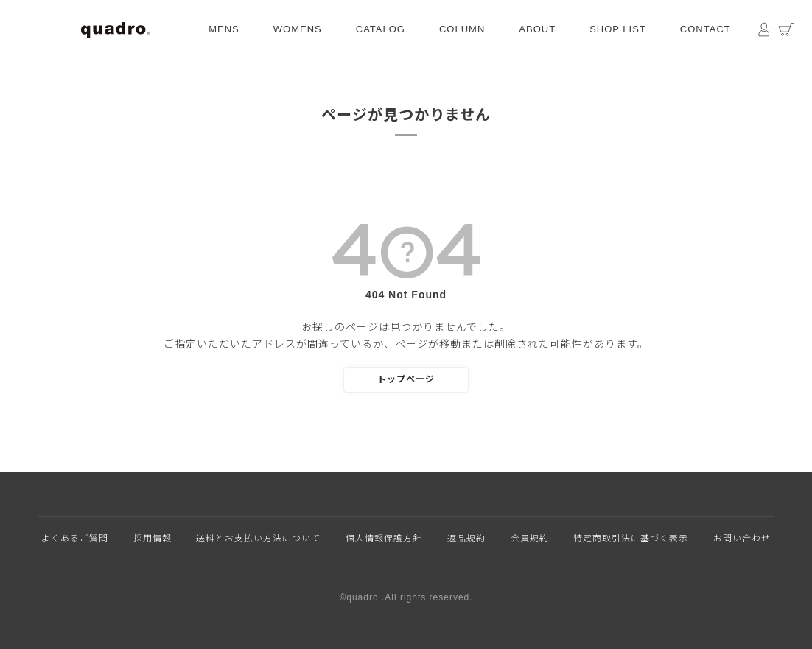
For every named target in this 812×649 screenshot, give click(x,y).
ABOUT (537, 29)
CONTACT (706, 29)
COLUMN (462, 29)
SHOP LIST (618, 29)
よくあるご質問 (75, 539)
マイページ (764, 29)
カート (786, 29)
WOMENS (298, 29)
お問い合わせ (742, 539)
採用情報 (153, 539)
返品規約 (466, 539)
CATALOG (381, 29)
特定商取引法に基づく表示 (631, 539)
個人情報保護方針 (384, 539)
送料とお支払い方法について (258, 539)
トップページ (406, 379)
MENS (224, 29)
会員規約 (530, 539)
